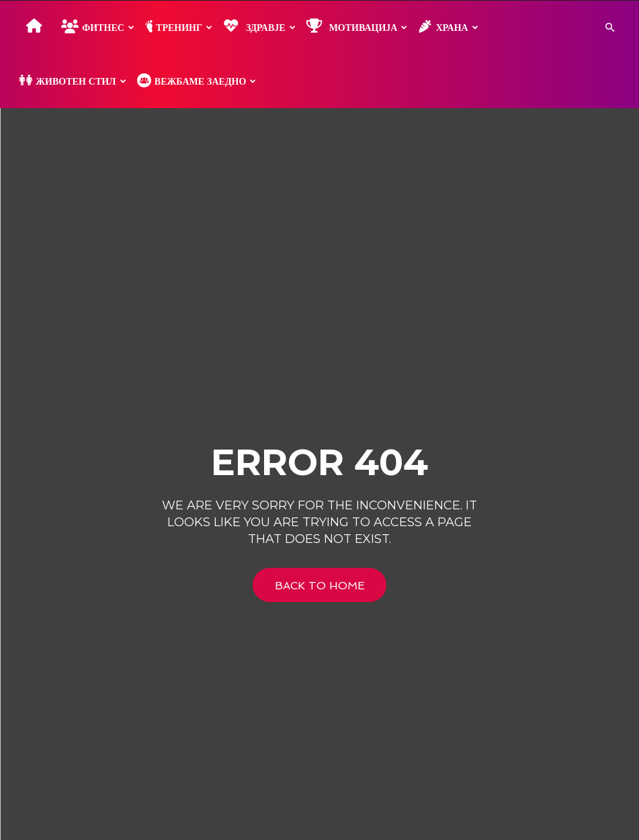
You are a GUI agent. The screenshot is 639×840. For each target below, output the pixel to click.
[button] (609, 28)
